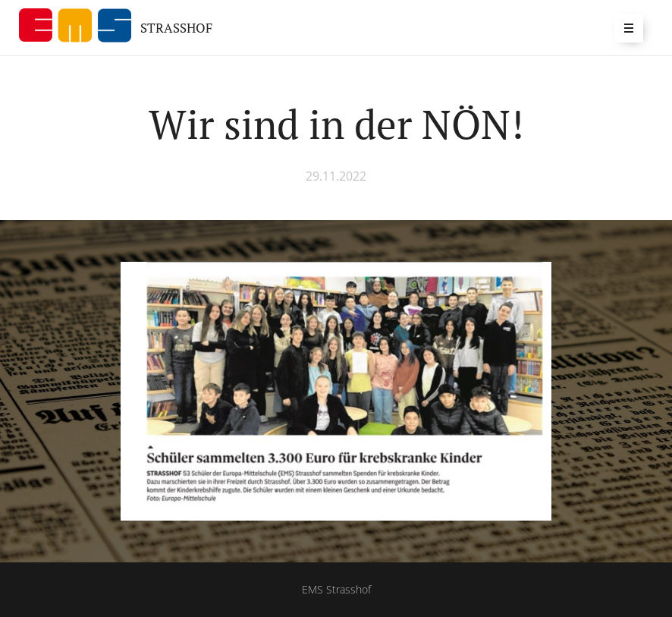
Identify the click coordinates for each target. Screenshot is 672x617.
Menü (624, 28)
